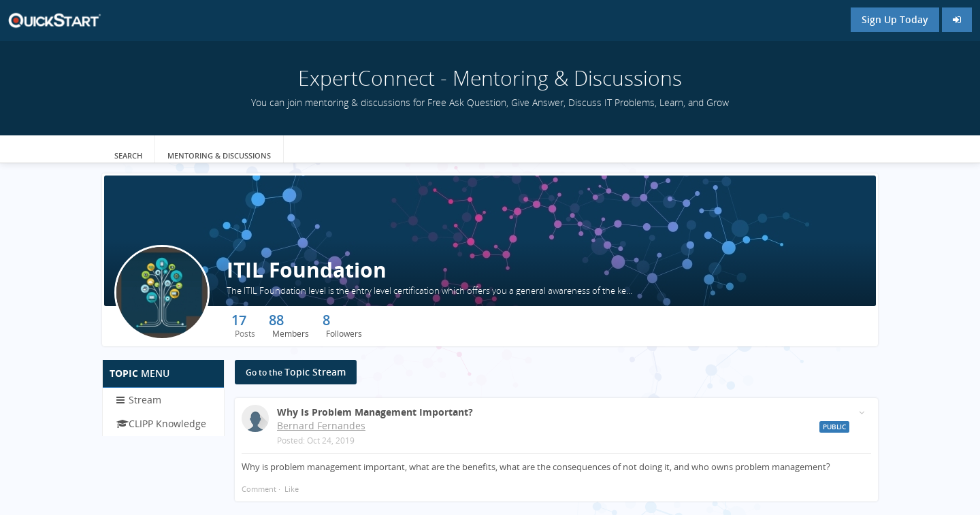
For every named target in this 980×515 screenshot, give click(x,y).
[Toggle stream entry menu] (862, 413)
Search (128, 155)
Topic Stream (296, 372)
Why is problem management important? (375, 412)
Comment (259, 489)
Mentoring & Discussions (219, 155)
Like (292, 489)
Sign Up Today (895, 19)
